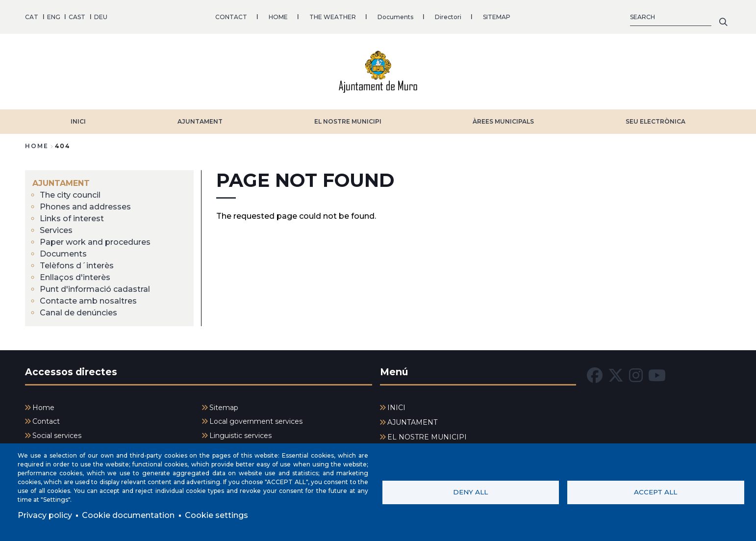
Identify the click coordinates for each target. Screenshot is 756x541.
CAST (77, 17)
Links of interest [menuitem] (72, 219)
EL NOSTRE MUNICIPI (348, 121)
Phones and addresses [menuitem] (85, 207)
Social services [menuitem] (57, 436)
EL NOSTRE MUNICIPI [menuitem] (427, 437)
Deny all (470, 492)
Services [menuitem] (56, 230)
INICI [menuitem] (396, 408)
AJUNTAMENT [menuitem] (61, 183)
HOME (278, 17)
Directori (448, 17)
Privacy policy (45, 515)
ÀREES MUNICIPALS (503, 121)
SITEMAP (497, 17)
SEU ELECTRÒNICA (655, 121)
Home (37, 146)
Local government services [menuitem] (256, 421)
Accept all (655, 492)
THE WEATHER (333, 17)
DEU (101, 17)
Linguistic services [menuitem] (240, 436)
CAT (32, 17)
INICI (78, 121)
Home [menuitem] (43, 408)
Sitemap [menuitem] (224, 408)
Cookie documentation (128, 515)
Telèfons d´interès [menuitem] (77, 266)
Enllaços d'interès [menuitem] (75, 277)
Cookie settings (216, 515)
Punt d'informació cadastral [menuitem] (95, 289)
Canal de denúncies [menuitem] (78, 313)
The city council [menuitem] (70, 195)
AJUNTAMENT (200, 121)
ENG (54, 17)
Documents (395, 17)
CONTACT (231, 17)
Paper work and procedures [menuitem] (95, 242)
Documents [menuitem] (63, 254)
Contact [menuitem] (46, 421)
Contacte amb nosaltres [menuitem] (88, 301)
